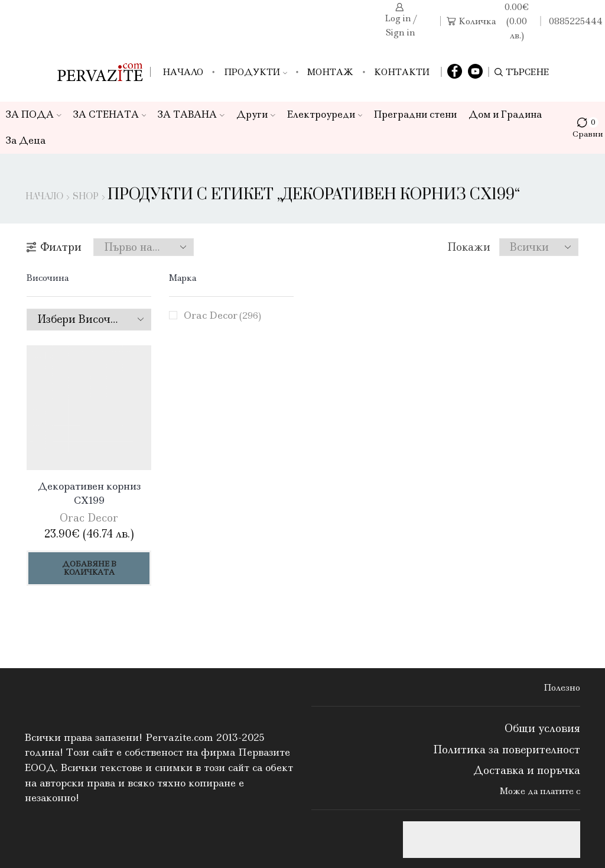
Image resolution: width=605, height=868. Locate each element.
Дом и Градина (505, 114)
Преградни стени (415, 114)
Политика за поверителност (507, 750)
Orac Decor (222, 315)
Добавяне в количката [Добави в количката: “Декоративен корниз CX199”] (89, 568)
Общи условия (542, 728)
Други (256, 114)
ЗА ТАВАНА (191, 114)
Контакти (402, 72)
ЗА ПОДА (34, 114)
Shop (86, 197)
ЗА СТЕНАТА (110, 114)
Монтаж (330, 72)
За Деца (26, 140)
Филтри (54, 247)
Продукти (256, 72)
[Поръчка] (144, 247)
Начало (183, 72)
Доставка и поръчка (527, 770)
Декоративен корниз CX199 (89, 493)
